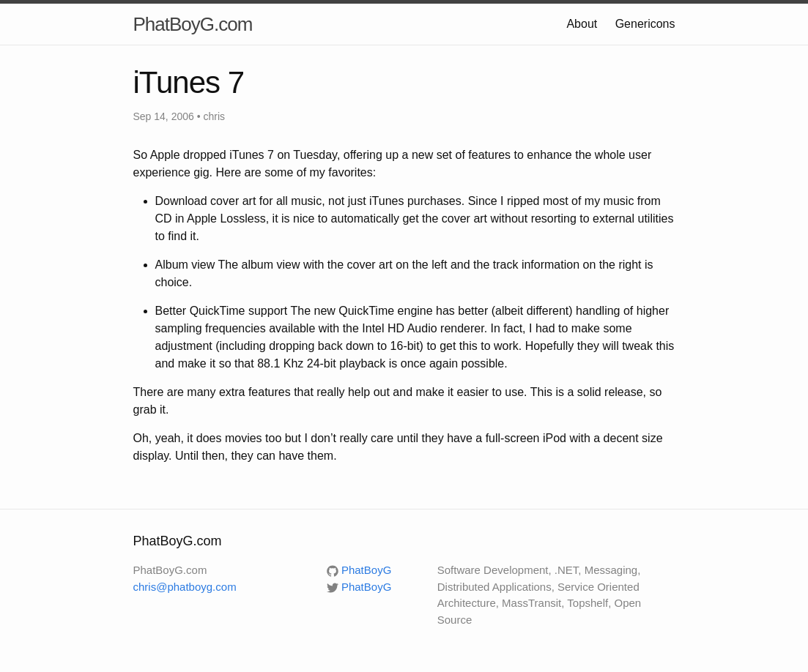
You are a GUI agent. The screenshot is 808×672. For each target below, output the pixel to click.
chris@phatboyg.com (185, 587)
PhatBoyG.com (193, 24)
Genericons (645, 24)
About (582, 24)
